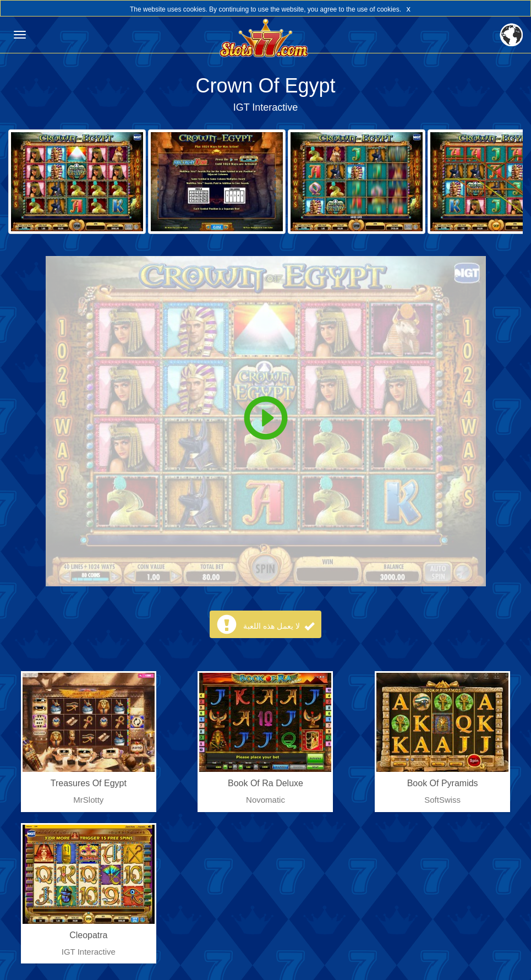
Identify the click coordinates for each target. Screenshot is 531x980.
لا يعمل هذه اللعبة (279, 626)
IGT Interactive (266, 107)
